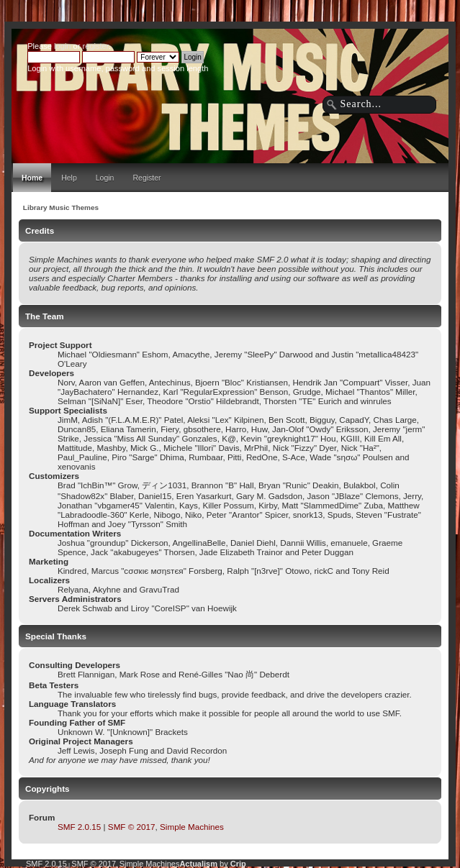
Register (146, 178)
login (62, 46)
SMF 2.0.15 (79, 827)
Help (69, 178)
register (96, 46)
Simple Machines (192, 827)
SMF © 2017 (132, 827)
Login (105, 178)
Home (32, 178)
